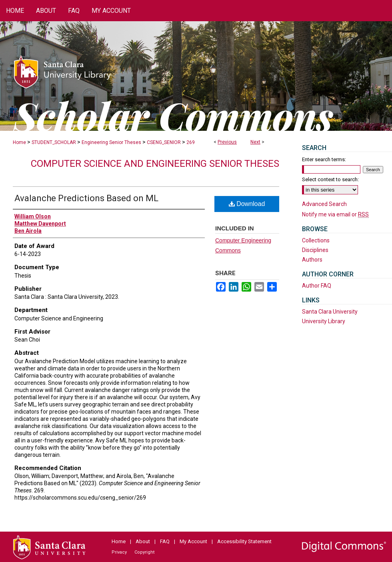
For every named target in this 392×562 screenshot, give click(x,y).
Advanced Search (324, 204)
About (143, 541)
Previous (227, 142)
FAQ (165, 541)
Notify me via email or (335, 214)
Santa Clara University (330, 312)
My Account (193, 541)
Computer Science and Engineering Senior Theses (155, 164)
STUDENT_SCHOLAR (54, 142)
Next (255, 142)
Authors (312, 260)
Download (247, 204)
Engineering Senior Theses (111, 142)
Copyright (144, 552)
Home (19, 142)
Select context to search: (330, 179)
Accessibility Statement (244, 541)
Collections (316, 240)
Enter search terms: (324, 159)
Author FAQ (317, 286)
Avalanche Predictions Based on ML (86, 198)
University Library (324, 321)
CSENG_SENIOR (164, 142)
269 (191, 142)
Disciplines (315, 250)
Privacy (119, 552)
